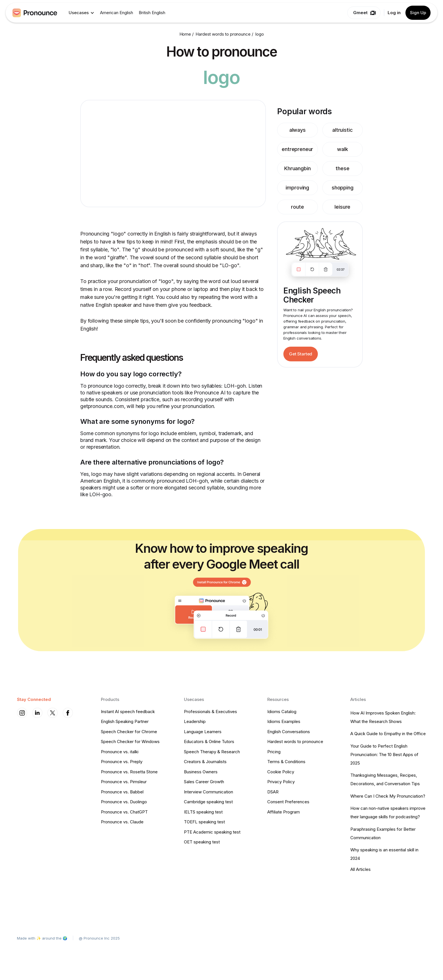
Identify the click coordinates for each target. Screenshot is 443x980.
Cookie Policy (281, 772)
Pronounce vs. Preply (122, 762)
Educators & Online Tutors (209, 742)
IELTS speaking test (203, 812)
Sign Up (418, 13)
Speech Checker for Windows (130, 742)
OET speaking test (202, 842)
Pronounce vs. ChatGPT (124, 812)
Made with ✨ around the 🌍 (42, 938)
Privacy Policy (281, 782)
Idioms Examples (284, 721)
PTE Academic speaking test (212, 832)
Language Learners (203, 732)
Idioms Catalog (282, 712)
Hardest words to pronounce (295, 742)
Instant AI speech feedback (128, 712)
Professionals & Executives (210, 712)
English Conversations (289, 732)
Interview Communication (209, 792)
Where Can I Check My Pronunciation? (388, 796)
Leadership (195, 721)
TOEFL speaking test (204, 822)
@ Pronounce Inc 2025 (99, 938)
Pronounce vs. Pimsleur (124, 782)
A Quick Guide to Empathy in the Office (388, 734)
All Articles (361, 869)
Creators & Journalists (205, 762)
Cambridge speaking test (208, 802)
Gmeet (360, 13)
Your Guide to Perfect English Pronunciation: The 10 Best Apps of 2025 (384, 755)
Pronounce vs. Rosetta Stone (129, 772)
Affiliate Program (284, 812)
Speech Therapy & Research (212, 752)
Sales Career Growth (204, 782)
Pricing (274, 752)
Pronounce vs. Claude (122, 822)
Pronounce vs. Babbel (122, 792)
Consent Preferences (288, 802)
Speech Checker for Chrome (129, 732)
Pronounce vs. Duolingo (124, 802)
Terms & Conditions (286, 762)
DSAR (273, 792)
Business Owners (201, 772)
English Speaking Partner (125, 721)
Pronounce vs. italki (120, 752)
